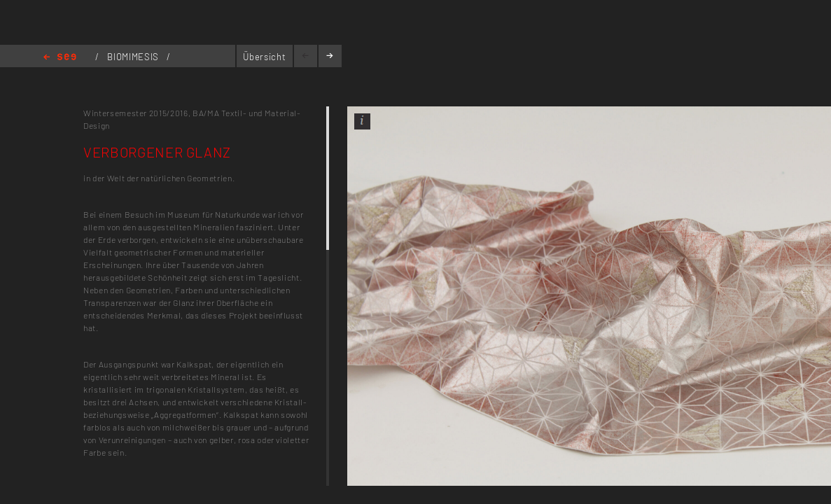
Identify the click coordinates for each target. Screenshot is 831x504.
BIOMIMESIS (134, 57)
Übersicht (264, 57)
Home (60, 58)
